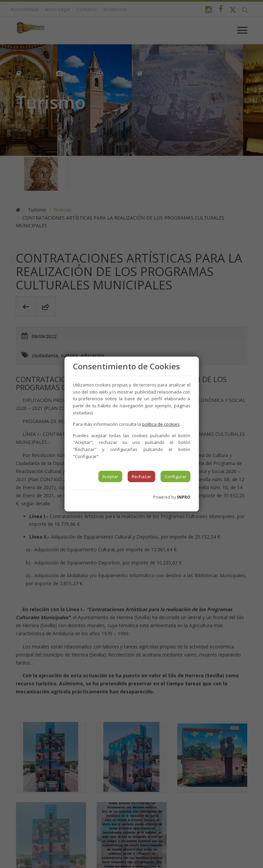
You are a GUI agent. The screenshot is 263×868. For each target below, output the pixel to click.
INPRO (184, 497)
